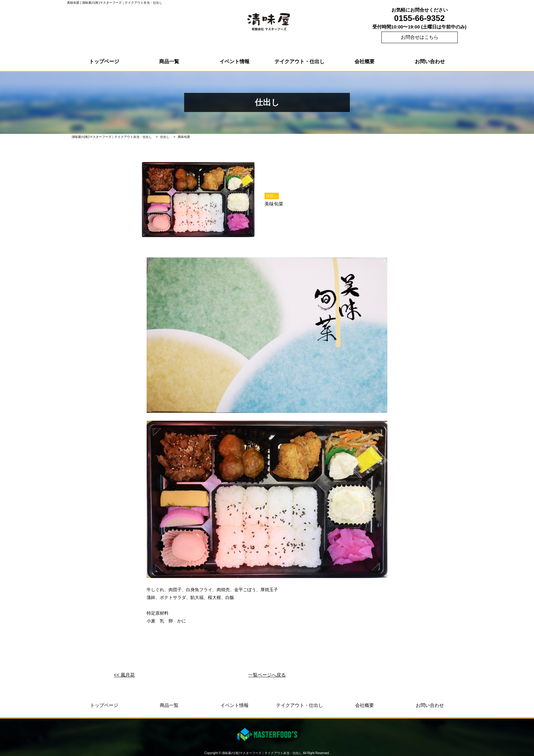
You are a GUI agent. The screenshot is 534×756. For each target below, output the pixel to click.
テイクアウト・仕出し (300, 61)
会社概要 (365, 61)
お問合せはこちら (420, 37)
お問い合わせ (430, 61)
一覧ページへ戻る (267, 675)
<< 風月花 (124, 675)
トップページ (104, 61)
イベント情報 (234, 61)
